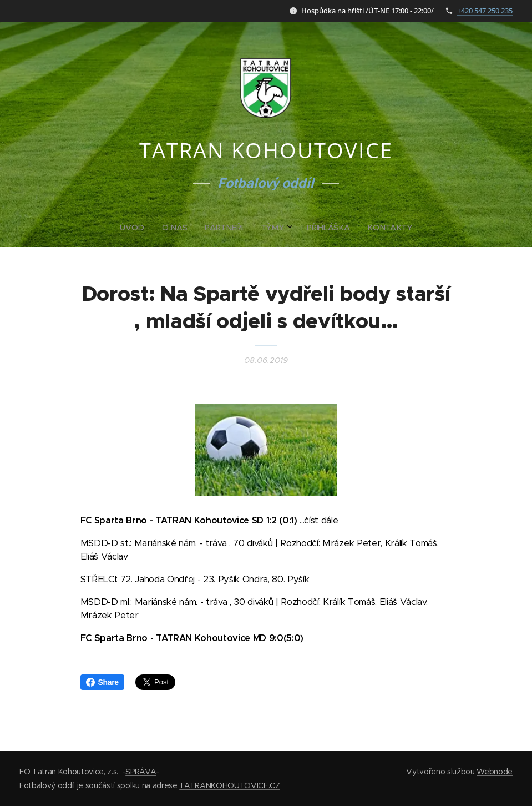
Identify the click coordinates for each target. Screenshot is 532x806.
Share (102, 682)
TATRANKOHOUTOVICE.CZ (229, 785)
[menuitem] (224, 228)
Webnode (495, 772)
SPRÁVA (141, 772)
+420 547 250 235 (485, 11)
